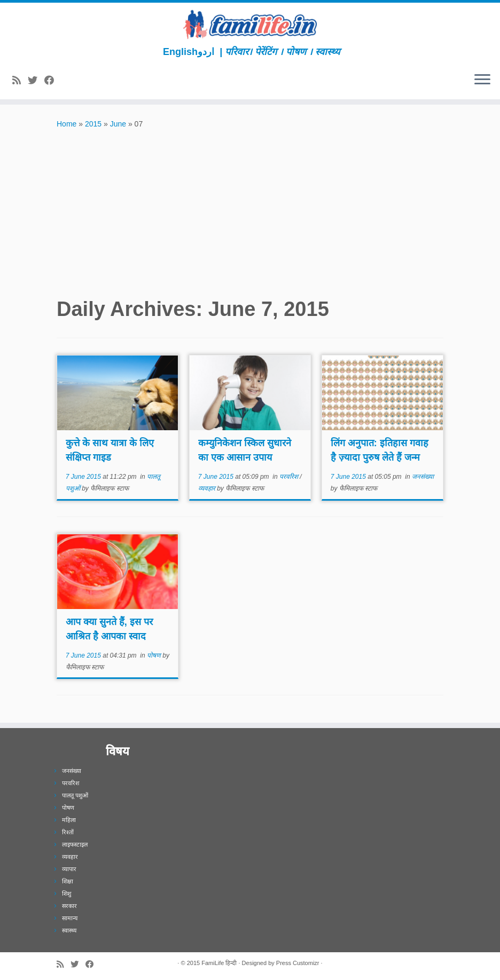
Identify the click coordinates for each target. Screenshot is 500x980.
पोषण (155, 655)
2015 (93, 124)
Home (67, 124)
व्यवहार (208, 488)
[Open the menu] (482, 80)
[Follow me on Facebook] (53, 81)
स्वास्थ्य (69, 930)
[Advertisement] (250, 210)
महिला (69, 820)
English (180, 52)
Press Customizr (298, 963)
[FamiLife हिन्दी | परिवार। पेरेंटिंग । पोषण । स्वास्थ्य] (250, 24)
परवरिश (290, 477)
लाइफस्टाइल (75, 844)
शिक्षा (68, 881)
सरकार (69, 906)
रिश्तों (68, 832)
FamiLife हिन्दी (219, 963)
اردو (206, 52)
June (118, 124)
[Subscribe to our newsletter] (64, 81)
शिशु (67, 894)
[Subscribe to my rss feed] (20, 81)
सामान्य (70, 918)
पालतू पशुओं (75, 795)
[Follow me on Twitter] (36, 81)
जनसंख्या (423, 477)
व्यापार (69, 869)
